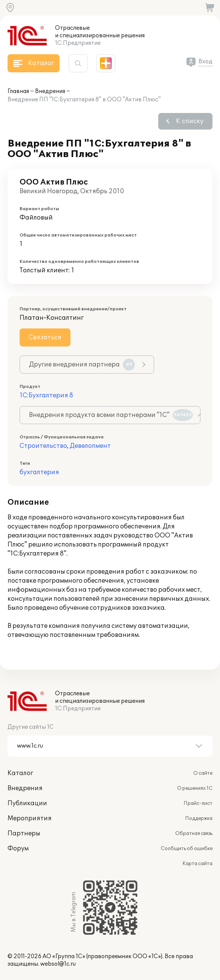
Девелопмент (90, 446)
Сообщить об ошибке (187, 849)
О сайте (203, 773)
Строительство (43, 446)
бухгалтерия (39, 472)
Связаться (45, 337)
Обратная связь (194, 833)
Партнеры (24, 833)
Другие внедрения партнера (82, 365)
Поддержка (199, 818)
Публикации (27, 803)
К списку (190, 121)
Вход (205, 62)
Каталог (20, 773)
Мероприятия (30, 818)
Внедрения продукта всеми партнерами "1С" (111, 415)
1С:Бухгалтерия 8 (46, 395)
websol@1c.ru (58, 964)
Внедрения (50, 91)
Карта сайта (197, 864)
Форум (18, 849)
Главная (18, 91)
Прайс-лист (198, 803)
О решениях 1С (195, 788)
